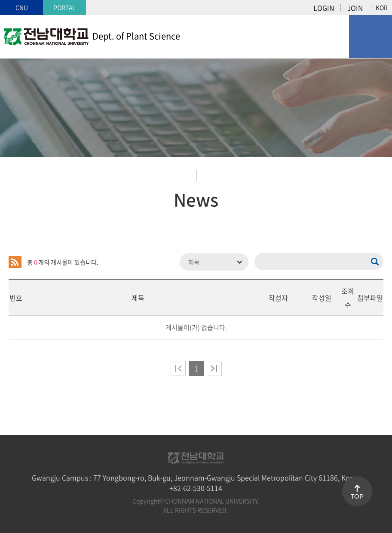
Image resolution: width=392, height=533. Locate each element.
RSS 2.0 (15, 262)
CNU (22, 7)
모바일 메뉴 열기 (371, 37)
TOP (357, 496)
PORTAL (64, 7)
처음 (178, 368)
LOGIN (324, 8)
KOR (382, 7)
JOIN (355, 8)
